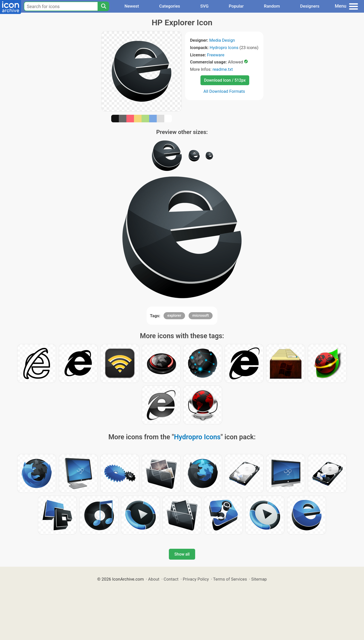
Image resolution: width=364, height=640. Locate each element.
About (154, 579)
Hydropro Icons (224, 48)
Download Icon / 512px (225, 80)
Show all (182, 554)
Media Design (222, 40)
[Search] (103, 6)
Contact (171, 579)
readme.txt (223, 69)
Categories (170, 6)
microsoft (201, 315)
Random (272, 6)
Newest (132, 6)
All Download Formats (224, 91)
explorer (174, 315)
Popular (236, 6)
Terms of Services (230, 579)
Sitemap (259, 579)
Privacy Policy (196, 579)
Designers (310, 6)
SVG (204, 6)
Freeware (216, 55)
